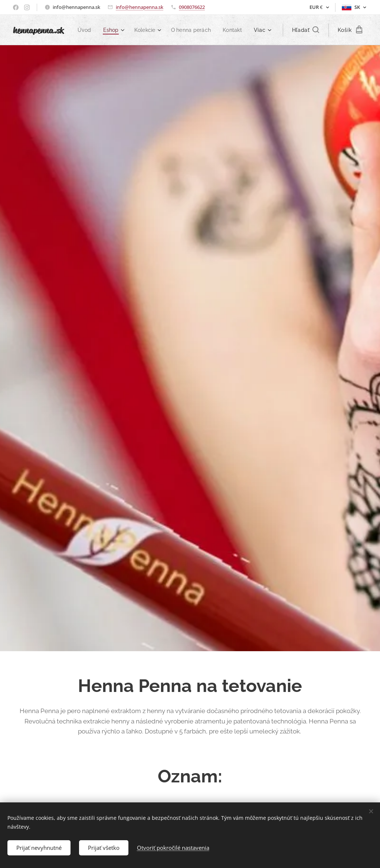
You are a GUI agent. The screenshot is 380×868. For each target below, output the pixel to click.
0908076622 (192, 7)
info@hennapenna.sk (140, 7)
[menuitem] (112, 30)
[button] (306, 30)
